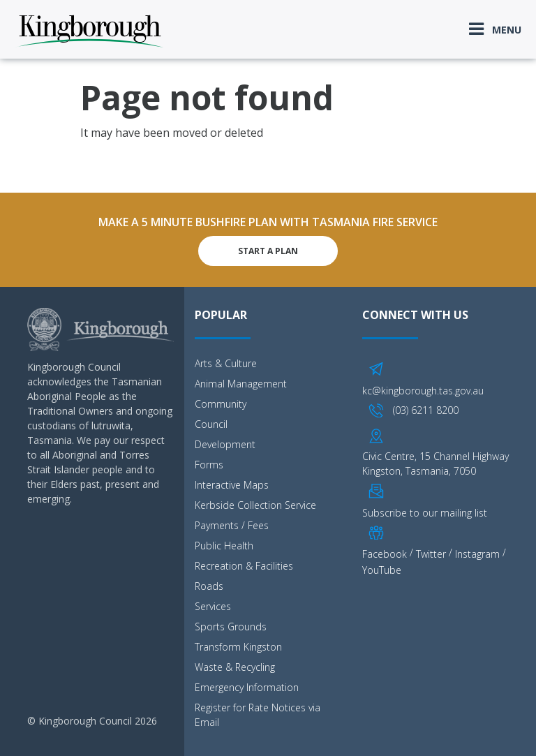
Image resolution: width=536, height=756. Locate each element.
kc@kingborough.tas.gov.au (423, 391)
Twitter (431, 554)
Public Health (224, 546)
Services (213, 606)
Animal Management (241, 384)
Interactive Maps (232, 485)
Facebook (385, 554)
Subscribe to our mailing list (425, 513)
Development (225, 444)
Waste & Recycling (235, 667)
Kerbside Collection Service (255, 505)
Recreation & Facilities (244, 566)
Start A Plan (268, 251)
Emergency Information (247, 687)
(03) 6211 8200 (426, 410)
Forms (209, 465)
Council (211, 424)
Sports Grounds (231, 627)
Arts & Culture (226, 363)
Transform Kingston (238, 647)
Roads (209, 586)
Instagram (477, 554)
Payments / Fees (232, 525)
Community (221, 404)
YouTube (382, 570)
